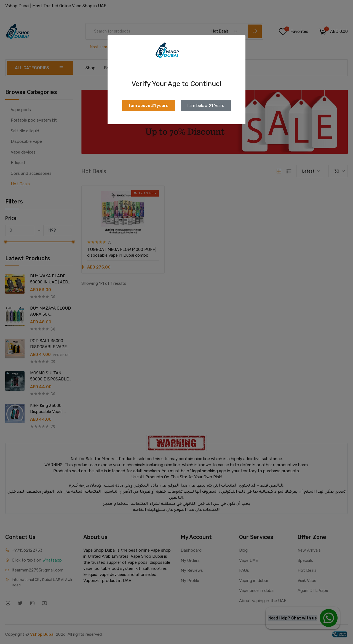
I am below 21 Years (206, 106)
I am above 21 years (149, 106)
